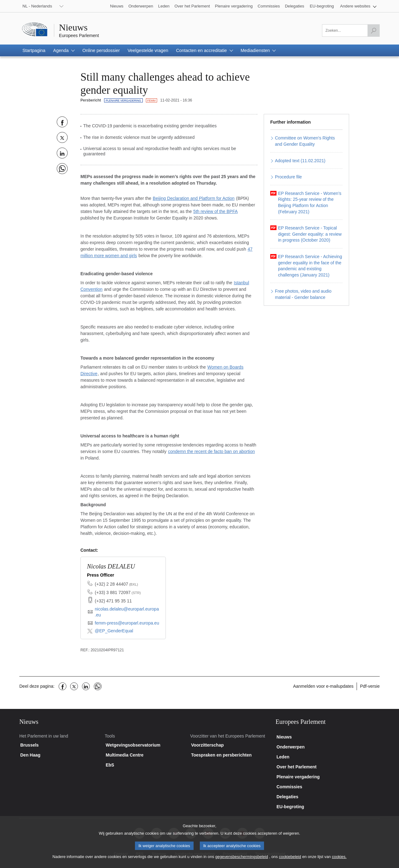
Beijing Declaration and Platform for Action (194, 198)
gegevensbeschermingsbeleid (241, 861)
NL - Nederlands (37, 6)
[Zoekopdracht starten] (373, 31)
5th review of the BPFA (215, 211)
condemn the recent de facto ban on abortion (212, 451)
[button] (358, 6)
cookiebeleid (290, 861)
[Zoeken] (351, 31)
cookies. (339, 861)
